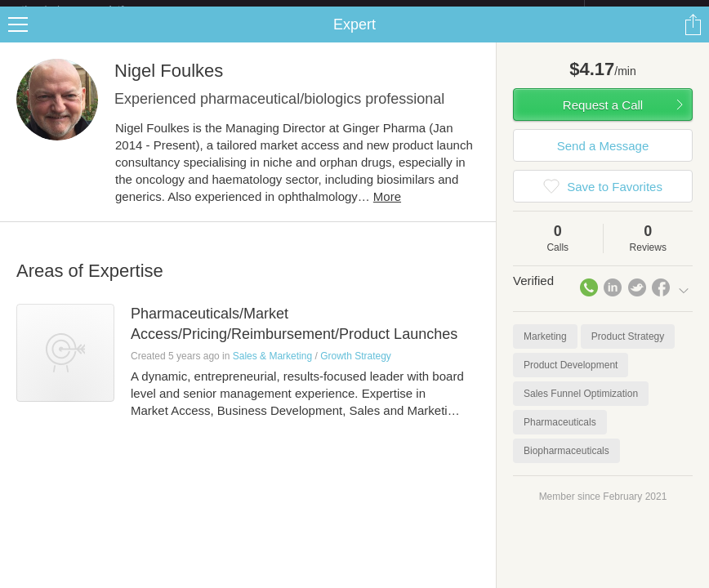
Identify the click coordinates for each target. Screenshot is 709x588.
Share (693, 38)
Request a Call (603, 118)
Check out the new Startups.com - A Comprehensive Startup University (406, 11)
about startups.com (642, 11)
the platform (90, 9)
